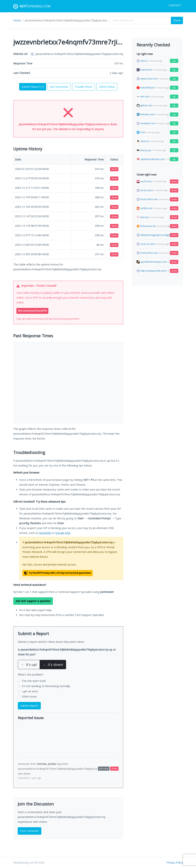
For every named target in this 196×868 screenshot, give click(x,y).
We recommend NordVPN (32, 311)
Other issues (29, 696)
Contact (175, 5)
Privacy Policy (175, 863)
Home (17, 20)
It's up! (29, 665)
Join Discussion (59, 87)
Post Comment (30, 831)
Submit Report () (33, 87)
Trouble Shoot (84, 87)
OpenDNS (45, 533)
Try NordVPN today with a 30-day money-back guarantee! (58, 573)
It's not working (46, 686)
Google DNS (63, 533)
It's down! (53, 665)
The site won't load (34, 681)
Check (177, 20)
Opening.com (32, 6)
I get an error (30, 691)
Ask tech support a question (33, 601)
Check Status (107, 87)
